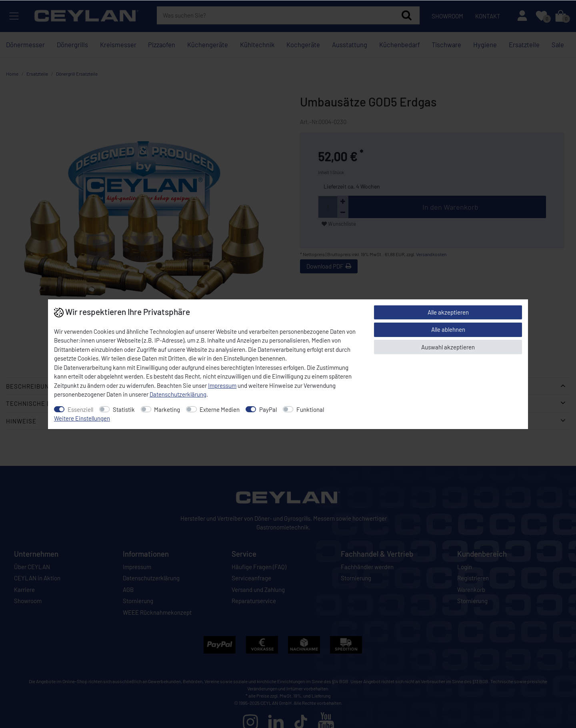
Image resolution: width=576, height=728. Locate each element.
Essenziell (80, 409)
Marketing (167, 409)
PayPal (268, 409)
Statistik (124, 409)
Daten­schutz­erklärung (178, 394)
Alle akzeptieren (448, 312)
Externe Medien (220, 409)
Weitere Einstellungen (82, 418)
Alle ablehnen (448, 329)
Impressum (222, 385)
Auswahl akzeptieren (448, 347)
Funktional (310, 409)
